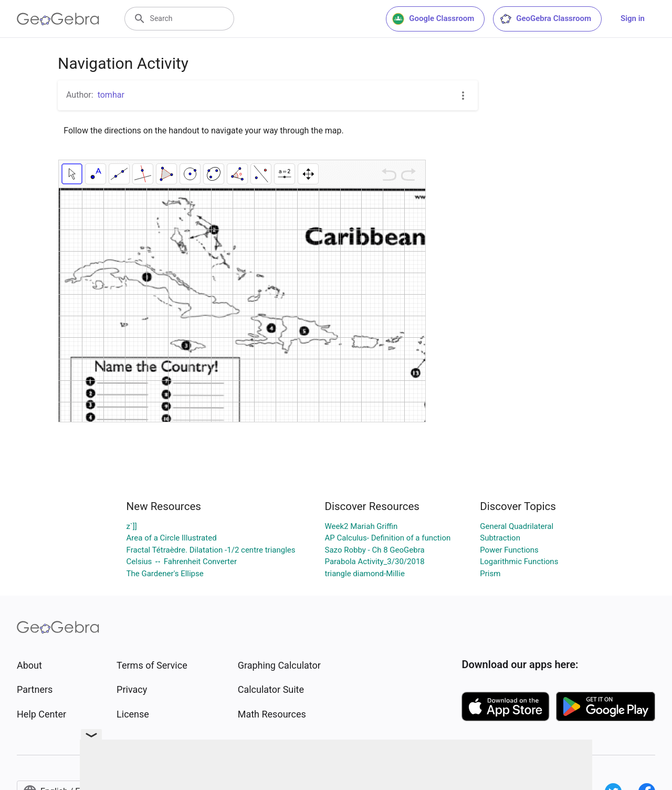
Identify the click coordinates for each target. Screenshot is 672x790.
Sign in (633, 18)
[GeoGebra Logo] (58, 19)
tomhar (111, 95)
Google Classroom (433, 19)
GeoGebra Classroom (545, 19)
